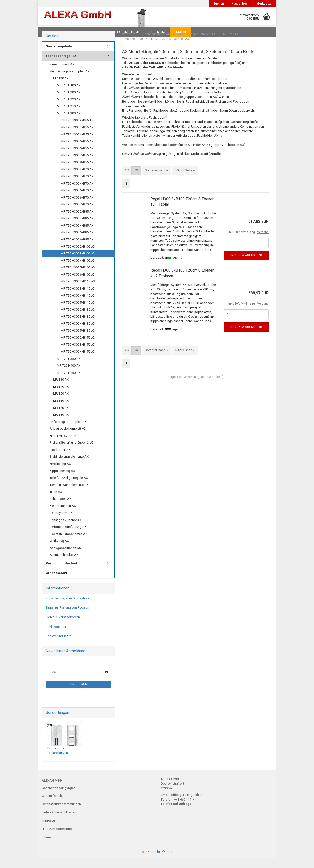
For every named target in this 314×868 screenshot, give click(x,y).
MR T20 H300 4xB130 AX (78, 333)
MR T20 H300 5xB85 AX (77, 242)
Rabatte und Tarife (59, 646)
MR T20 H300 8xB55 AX (77, 172)
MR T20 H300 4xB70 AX (77, 193)
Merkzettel (264, 4)
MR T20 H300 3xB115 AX (78, 298)
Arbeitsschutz (57, 583)
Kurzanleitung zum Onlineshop (67, 608)
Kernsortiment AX (62, 74)
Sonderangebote (59, 56)
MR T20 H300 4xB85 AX (77, 235)
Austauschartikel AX (64, 565)
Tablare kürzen (58, 763)
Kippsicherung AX (62, 481)
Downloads (52, 32)
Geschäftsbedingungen (59, 798)
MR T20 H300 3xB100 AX (78, 263)
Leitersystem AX (61, 523)
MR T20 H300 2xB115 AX (78, 291)
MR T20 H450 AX (69, 382)
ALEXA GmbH (152, 861)
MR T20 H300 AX (69, 123)
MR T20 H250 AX (69, 116)
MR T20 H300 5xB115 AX (78, 312)
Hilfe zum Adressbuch (58, 839)
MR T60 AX (61, 410)
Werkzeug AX (59, 551)
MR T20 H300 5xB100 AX (78, 277)
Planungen (92, 32)
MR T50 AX (61, 403)
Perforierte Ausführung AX (68, 537)
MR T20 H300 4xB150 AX (78, 361)
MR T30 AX (61, 389)
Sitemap (48, 847)
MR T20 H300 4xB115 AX (78, 305)
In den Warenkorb (246, 265)
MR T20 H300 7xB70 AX (77, 214)
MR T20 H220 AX (69, 109)
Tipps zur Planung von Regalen (67, 617)
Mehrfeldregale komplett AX (70, 81)
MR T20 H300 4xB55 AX (77, 144)
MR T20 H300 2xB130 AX (78, 319)
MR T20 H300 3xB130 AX (78, 326)
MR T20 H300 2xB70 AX (77, 179)
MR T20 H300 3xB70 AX (77, 186)
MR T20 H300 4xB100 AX (78, 270)
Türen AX (56, 501)
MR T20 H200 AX (69, 102)
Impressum (50, 830)
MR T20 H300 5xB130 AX (78, 340)
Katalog (181, 32)
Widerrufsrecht (52, 806)
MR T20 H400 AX (69, 375)
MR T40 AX (61, 396)
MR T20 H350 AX (69, 368)
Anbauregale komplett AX (68, 438)
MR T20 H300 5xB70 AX (77, 200)
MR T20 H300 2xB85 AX (77, 221)
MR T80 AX (61, 424)
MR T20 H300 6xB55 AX (77, 158)
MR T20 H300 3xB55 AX (77, 137)
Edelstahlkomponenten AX (68, 544)
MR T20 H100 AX (69, 95)
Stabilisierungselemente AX (69, 466)
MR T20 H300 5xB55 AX (77, 151)
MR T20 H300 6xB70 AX (77, 207)
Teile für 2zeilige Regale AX (69, 487)
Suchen (219, 4)
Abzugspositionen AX (65, 558)
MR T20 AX (61, 88)
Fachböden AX (60, 460)
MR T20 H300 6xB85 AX (77, 249)
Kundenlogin (240, 4)
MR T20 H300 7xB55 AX (77, 165)
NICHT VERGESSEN (63, 446)
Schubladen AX (60, 509)
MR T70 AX (61, 418)
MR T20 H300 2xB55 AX (77, 130)
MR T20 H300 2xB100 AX (78, 256)
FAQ (72, 32)
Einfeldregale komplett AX (68, 432)
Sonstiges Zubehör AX (66, 530)
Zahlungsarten (56, 636)
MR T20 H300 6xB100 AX (78, 284)
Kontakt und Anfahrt (126, 32)
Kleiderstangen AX (63, 515)
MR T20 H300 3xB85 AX (77, 228)
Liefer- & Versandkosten (63, 627)
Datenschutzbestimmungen (61, 814)
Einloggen (78, 694)
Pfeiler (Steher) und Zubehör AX (72, 452)
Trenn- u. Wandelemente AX (69, 495)
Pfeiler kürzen (57, 758)
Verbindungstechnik (62, 573)
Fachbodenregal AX (61, 66)
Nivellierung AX (60, 474)
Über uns (159, 32)
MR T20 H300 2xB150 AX (78, 347)
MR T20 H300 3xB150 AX (78, 354)
